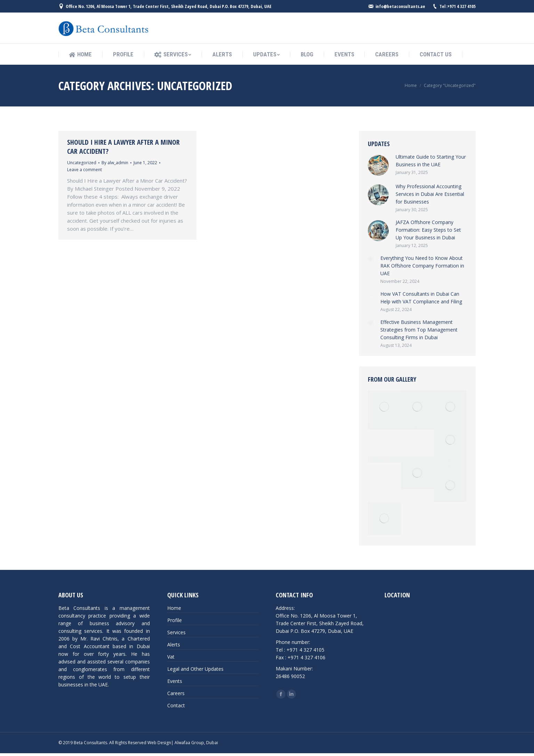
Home (411, 85)
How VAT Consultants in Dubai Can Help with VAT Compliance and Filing (421, 298)
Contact (176, 705)
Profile (175, 620)
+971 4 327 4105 (462, 6)
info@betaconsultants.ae (400, 6)
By (115, 163)
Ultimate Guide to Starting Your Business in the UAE (431, 161)
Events (175, 681)
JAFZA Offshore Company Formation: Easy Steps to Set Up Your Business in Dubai (428, 230)
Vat (171, 657)
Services (176, 632)
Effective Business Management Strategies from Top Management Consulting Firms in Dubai (419, 330)
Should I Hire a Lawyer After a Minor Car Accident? (123, 147)
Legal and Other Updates (195, 669)
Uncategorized (82, 163)
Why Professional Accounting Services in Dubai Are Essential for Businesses (430, 194)
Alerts (174, 644)
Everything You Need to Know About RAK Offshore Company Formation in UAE (422, 266)
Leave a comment (84, 170)
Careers (176, 693)
